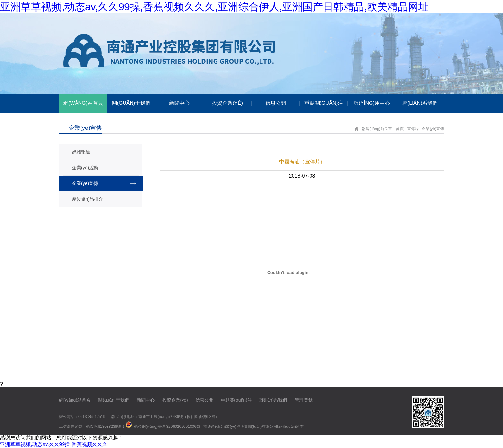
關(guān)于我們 (114, 400)
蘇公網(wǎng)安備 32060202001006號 (167, 427)
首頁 (400, 129)
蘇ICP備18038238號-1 (105, 427)
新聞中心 (146, 400)
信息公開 (204, 400)
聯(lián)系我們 (273, 400)
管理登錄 (304, 400)
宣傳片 (413, 129)
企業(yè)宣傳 (433, 129)
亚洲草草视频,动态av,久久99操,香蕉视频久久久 (54, 444)
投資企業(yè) (175, 400)
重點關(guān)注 (236, 400)
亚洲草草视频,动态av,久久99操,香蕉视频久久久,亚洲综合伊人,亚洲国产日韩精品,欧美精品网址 (214, 7)
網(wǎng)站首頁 (75, 400)
